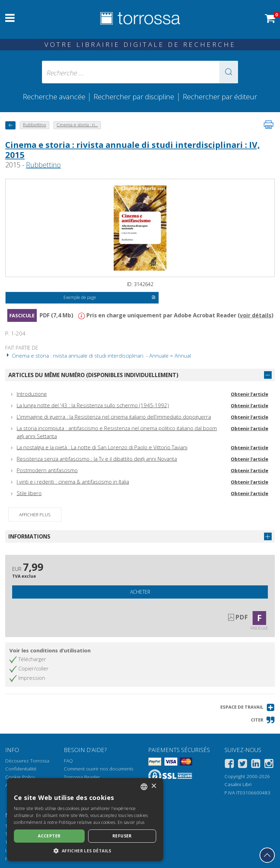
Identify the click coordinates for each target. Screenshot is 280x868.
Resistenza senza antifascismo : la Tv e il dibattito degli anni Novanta (97, 459)
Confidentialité (21, 769)
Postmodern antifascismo (47, 470)
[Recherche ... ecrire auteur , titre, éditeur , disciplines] (140, 72)
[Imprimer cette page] (269, 125)
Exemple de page (109, 298)
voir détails (256, 315)
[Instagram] (269, 765)
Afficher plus (35, 515)
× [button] (154, 786)
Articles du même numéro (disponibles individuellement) (93, 375)
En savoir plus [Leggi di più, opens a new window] (131, 822)
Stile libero (29, 493)
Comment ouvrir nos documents (99, 769)
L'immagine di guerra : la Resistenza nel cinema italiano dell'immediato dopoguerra (114, 417)
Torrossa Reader (82, 777)
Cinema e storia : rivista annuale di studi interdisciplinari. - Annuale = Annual (98, 356)
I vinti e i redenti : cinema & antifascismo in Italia (73, 482)
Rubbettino (43, 165)
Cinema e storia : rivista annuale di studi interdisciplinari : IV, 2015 (133, 150)
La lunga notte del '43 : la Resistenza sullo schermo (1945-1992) (93, 405)
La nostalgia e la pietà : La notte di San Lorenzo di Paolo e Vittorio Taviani (102, 447)
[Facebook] (229, 765)
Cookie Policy (20, 777)
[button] (229, 72)
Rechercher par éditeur (220, 97)
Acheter (140, 592)
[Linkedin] (256, 765)
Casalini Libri (238, 784)
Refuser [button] (122, 836)
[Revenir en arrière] (10, 125)
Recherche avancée (55, 97)
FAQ (68, 761)
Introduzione (32, 394)
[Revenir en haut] (267, 855)
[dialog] (85, 820)
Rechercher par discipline (134, 97)
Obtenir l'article (249, 394)
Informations (29, 536)
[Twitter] (243, 765)
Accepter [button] (49, 836)
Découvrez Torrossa (27, 761)
